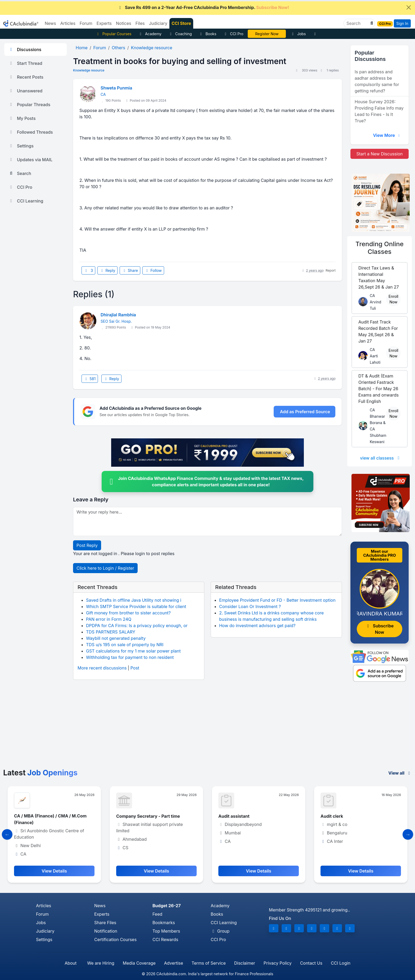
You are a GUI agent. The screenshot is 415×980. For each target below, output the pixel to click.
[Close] (409, 7)
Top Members (166, 931)
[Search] (357, 23)
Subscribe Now (380, 629)
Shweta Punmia (116, 88)
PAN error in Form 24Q (109, 619)
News (100, 906)
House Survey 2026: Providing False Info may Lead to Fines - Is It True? (379, 111)
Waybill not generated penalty (116, 638)
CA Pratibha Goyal (267, 34)
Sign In (402, 23)
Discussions (25, 50)
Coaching (180, 34)
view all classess (381, 458)
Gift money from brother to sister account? (128, 613)
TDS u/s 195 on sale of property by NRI (125, 645)
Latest (40, 773)
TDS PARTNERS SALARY (111, 632)
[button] (371, 23)
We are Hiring (101, 963)
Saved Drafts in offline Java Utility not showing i (134, 600)
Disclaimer (245, 963)
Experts (102, 914)
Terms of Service (209, 963)
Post (135, 668)
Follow (153, 270)
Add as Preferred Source (305, 412)
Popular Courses (113, 34)
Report (331, 270)
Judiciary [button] (158, 23)
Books (208, 34)
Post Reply (87, 545)
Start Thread (25, 63)
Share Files (105, 923)
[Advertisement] (207, 729)
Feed (157, 914)
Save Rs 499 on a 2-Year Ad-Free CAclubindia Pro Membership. (203, 7)
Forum (42, 914)
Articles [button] (68, 23)
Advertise (174, 963)
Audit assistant (234, 816)
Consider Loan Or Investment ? (250, 606)
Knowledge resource (89, 70)
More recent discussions (102, 668)
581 (90, 379)
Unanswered (25, 91)
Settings (21, 146)
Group (220, 931)
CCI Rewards (165, 939)
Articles (44, 906)
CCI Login (341, 963)
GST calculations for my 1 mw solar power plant (133, 651)
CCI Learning (26, 201)
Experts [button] (104, 23)
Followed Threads (31, 132)
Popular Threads (29, 105)
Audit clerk (332, 816)
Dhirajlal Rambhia (118, 315)
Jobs (298, 34)
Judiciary (45, 931)
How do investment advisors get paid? (257, 626)
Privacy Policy (278, 963)
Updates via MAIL (30, 160)
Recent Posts (26, 77)
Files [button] (140, 23)
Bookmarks (164, 923)
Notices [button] (124, 23)
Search (20, 173)
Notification (106, 931)
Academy (150, 34)
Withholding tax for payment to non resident (130, 657)
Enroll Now (393, 299)
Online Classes (380, 248)
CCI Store (181, 23)
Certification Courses (115, 939)
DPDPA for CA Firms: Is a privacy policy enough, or (137, 626)
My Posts (22, 118)
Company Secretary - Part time (148, 816)
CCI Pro (233, 34)
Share (130, 270)
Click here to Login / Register (105, 568)
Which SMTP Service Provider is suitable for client (136, 606)
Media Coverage (139, 963)
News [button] (50, 23)
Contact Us (311, 963)
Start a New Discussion (379, 154)
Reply (107, 270)
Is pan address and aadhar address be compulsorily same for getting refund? (377, 81)
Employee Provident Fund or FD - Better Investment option (277, 600)
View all (400, 773)
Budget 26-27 (167, 906)
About (71, 963)
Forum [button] (86, 23)
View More (387, 135)
